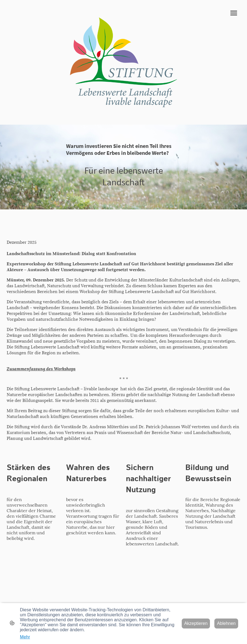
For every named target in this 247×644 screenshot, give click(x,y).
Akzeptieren (196, 623)
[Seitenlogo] (124, 62)
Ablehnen (226, 623)
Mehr (25, 637)
